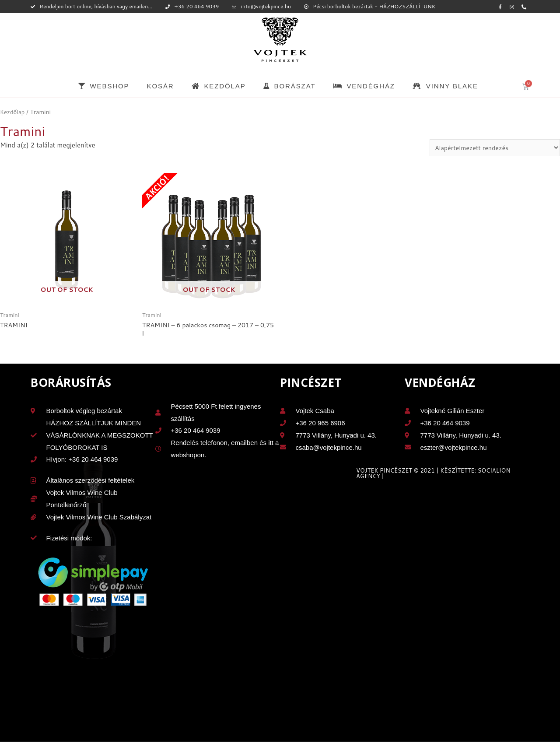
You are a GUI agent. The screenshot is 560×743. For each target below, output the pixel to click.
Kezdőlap (13, 112)
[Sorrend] (492, 148)
